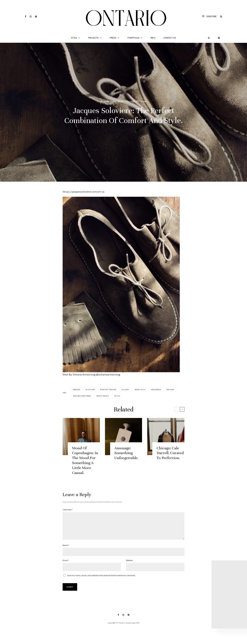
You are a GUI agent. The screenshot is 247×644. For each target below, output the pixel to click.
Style (74, 38)
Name (66, 549)
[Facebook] (26, 17)
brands (77, 390)
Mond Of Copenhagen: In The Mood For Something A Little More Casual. (85, 464)
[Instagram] (31, 17)
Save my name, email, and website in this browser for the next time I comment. (101, 579)
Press (113, 38)
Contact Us (170, 38)
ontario (171, 390)
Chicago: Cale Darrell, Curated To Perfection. (170, 456)
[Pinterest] (36, 17)
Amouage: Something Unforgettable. (126, 456)
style (118, 396)
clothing (91, 390)
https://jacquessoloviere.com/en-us (84, 192)
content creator (109, 390)
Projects (93, 38)
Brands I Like (109, 101)
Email (66, 564)
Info (153, 38)
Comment (68, 510)
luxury (126, 390)
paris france (103, 396)
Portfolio (134, 38)
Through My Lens (136, 101)
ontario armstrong (82, 396)
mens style (141, 390)
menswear (156, 390)
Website (129, 564)
